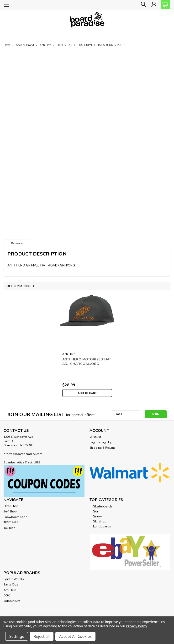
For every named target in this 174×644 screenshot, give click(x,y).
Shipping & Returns (103, 448)
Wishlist (95, 437)
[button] (44, 481)
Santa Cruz (11, 585)
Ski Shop (100, 521)
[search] (143, 5)
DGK (7, 595)
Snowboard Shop (16, 517)
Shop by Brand (25, 45)
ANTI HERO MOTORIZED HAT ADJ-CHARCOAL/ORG (87, 362)
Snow (98, 516)
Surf (96, 511)
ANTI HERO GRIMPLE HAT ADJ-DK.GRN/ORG (98, 45)
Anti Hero (45, 45)
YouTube (9, 528)
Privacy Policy (136, 626)
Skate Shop (11, 506)
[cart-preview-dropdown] (164, 5)
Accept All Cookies (75, 636)
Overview (17, 243)
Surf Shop (10, 511)
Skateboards (103, 506)
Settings (17, 636)
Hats (60, 45)
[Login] (154, 5)
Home (7, 45)
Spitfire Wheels (14, 579)
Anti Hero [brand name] (69, 354)
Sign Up (107, 442)
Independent (12, 601)
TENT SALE (11, 522)
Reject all (42, 636)
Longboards (102, 526)
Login (93, 442)
